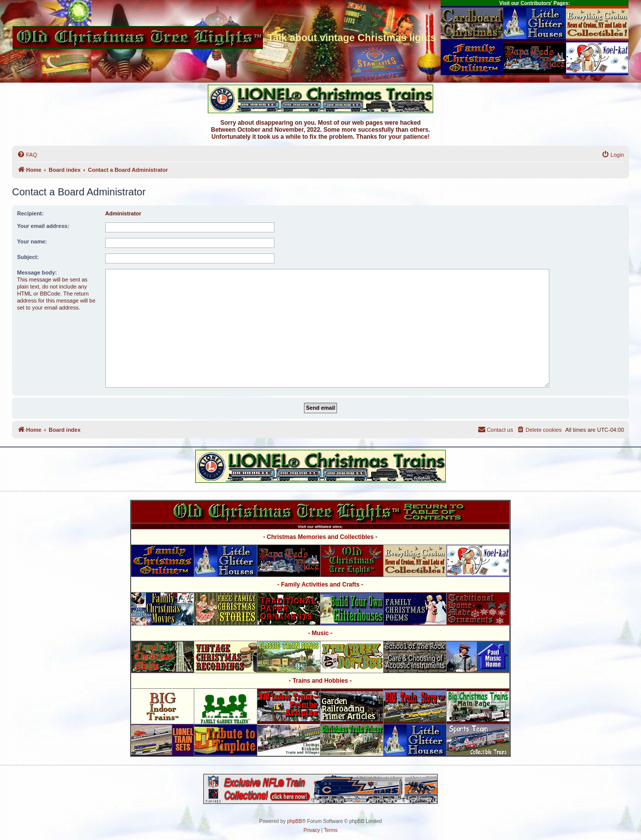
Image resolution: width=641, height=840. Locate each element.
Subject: (28, 257)
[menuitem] (27, 155)
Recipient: (30, 213)
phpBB (294, 821)
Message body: (37, 272)
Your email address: (43, 226)
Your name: (32, 241)
